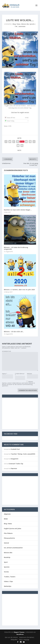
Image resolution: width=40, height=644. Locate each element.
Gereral (6, 543)
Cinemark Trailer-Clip (16, 464)
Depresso (14, 468)
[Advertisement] (20, 413)
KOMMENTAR (6, 351)
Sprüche (32, 24)
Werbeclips (8, 586)
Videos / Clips (8, 581)
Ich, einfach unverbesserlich (13, 548)
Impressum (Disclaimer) (27, 637)
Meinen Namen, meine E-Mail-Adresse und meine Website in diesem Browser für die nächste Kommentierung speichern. (18, 384)
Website (29, 374)
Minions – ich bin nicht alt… (14, 332)
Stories (6, 572)
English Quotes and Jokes (13, 528)
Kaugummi (15, 459)
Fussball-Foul (15, 449)
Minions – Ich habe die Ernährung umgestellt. (16, 248)
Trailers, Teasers (10, 577)
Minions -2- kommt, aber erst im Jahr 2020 (19, 290)
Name (5, 374)
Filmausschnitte (9, 538)
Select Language (24, 640)
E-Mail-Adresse (20, 374)
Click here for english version (20, 112)
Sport (6, 562)
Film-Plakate (8, 533)
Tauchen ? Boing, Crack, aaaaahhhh (23, 454)
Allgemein (7, 514)
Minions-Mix (25, 24)
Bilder (6, 519)
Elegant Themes (19, 632)
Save (23, 142)
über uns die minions (11, 637)
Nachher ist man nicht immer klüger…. (18, 210)
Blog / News (17, 24)
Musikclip (7, 557)
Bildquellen (14, 640)
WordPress (20, 634)
